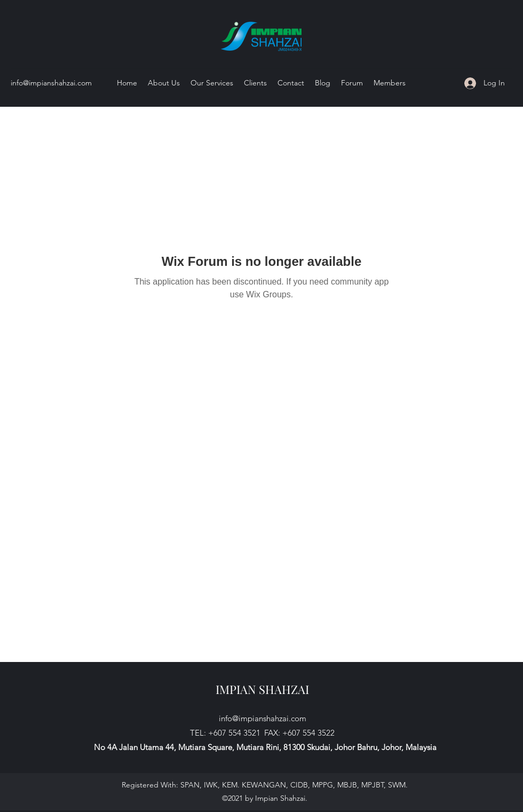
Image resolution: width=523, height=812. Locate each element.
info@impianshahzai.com (51, 83)
